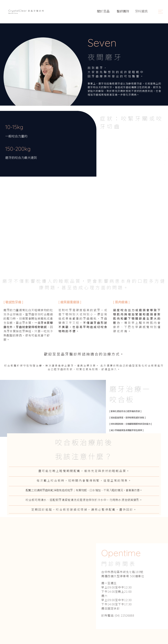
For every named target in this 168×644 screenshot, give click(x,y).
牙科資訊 (141, 11)
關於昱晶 (104, 11)
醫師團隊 (123, 11)
